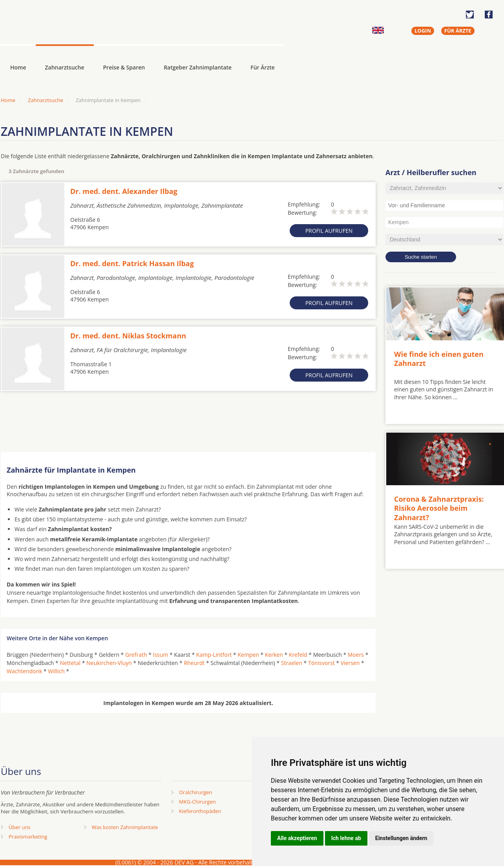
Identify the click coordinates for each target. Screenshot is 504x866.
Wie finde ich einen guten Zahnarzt (439, 359)
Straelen (292, 663)
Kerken (274, 655)
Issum (161, 655)
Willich (56, 671)
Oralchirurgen (195, 792)
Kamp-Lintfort (214, 655)
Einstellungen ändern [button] (401, 838)
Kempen (248, 655)
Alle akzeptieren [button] (297, 838)
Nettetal (70, 663)
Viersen (350, 663)
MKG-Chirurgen (197, 802)
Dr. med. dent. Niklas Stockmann (128, 336)
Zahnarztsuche (65, 67)
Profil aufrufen (329, 231)
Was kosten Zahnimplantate (125, 827)
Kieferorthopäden (200, 811)
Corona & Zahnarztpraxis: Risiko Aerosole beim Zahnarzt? (439, 508)
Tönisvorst (321, 663)
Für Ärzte (263, 67)
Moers (356, 655)
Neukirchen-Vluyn (109, 663)
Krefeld (298, 655)
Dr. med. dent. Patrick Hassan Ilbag (132, 263)
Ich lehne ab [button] (346, 838)
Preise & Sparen (124, 67)
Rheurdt (194, 663)
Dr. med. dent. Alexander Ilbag (124, 191)
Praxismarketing (28, 837)
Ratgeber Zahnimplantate (198, 67)
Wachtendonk (24, 671)
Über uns (20, 827)
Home (8, 100)
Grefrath (136, 655)
